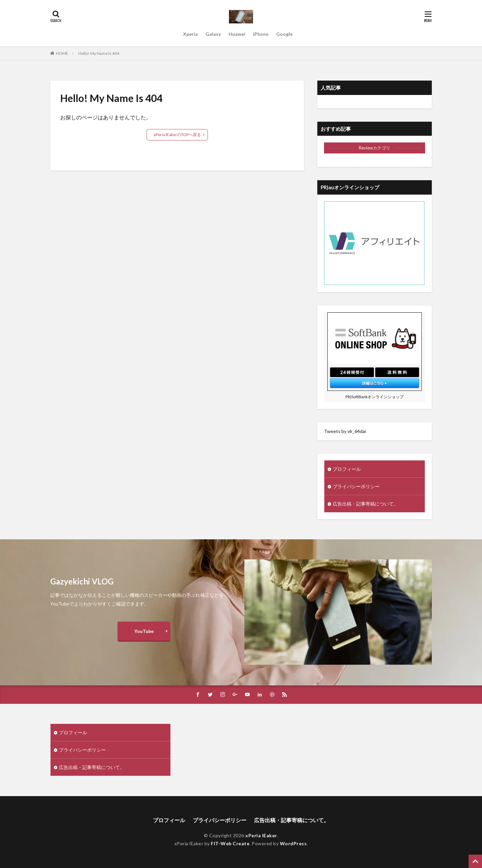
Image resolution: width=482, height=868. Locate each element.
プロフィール (347, 469)
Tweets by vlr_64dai (345, 431)
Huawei (237, 34)
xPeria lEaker (261, 835)
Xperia (190, 34)
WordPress (293, 843)
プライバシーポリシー (356, 486)
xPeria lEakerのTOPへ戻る (177, 135)
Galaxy (213, 34)
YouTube (144, 631)
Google (284, 34)
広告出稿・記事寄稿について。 (366, 504)
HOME (62, 53)
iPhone (261, 34)
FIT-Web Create (230, 843)
